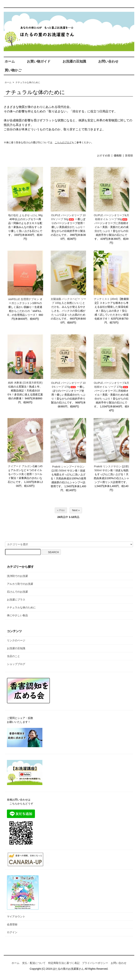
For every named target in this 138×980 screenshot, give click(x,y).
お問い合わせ (108, 61)
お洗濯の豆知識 (74, 61)
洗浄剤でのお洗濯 (17, 576)
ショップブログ (16, 664)
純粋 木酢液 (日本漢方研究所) (25, 383)
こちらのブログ (63, 142)
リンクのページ (16, 640)
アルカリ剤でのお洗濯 (20, 584)
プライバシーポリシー (95, 963)
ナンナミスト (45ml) (106, 299)
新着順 (129, 155)
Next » (76, 510)
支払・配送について (34, 963)
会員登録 (12, 924)
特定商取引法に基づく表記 (64, 963)
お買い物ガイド (39, 61)
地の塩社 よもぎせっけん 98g (25, 215)
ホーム (10, 61)
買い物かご (13, 70)
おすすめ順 (104, 155)
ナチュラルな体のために (28, 82)
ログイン (12, 932)
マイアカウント (16, 917)
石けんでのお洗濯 (17, 592)
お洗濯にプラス (16, 600)
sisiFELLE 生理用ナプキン (24, 299)
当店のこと (13, 656)
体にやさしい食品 (17, 615)
